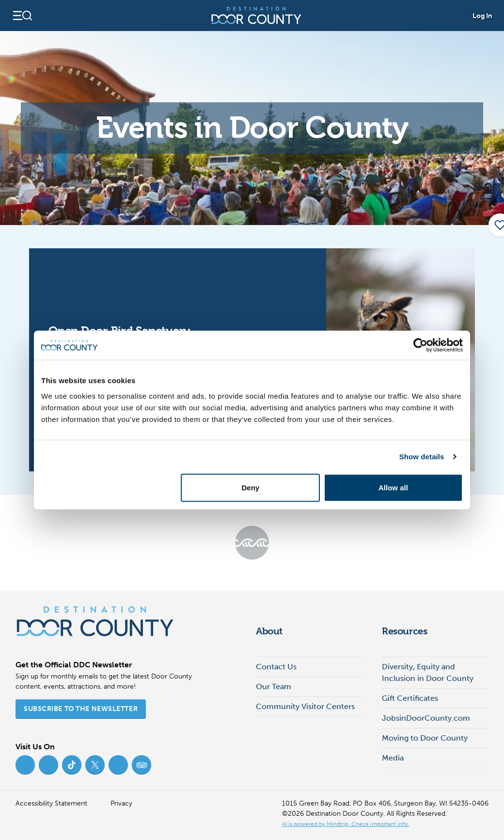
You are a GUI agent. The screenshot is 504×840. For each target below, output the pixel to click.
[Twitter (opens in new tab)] (95, 765)
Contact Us (276, 667)
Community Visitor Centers (305, 706)
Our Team (274, 687)
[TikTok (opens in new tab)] (72, 765)
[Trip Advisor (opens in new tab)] (142, 765)
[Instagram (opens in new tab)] (48, 765)
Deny (251, 487)
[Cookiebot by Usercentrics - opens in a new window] (420, 345)
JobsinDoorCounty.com (426, 718)
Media (393, 758)
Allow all (393, 487)
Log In (482, 16)
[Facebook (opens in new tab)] (25, 765)
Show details (422, 457)
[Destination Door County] (256, 16)
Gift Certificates (410, 698)
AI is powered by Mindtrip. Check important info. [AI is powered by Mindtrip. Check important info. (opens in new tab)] (346, 824)
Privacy (121, 803)
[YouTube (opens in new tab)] (118, 765)
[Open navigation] (22, 16)
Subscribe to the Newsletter (81, 709)
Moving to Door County (425, 738)
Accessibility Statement (51, 803)
